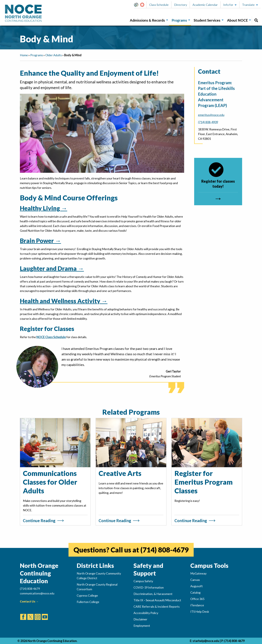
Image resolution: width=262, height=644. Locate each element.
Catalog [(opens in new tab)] (195, 592)
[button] (137, 5)
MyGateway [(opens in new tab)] (198, 573)
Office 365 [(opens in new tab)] (197, 599)
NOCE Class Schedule (51, 337)
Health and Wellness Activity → (64, 301)
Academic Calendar (205, 5)
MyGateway (138, 5)
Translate (248, 5)
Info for (228, 5)
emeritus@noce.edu (211, 115)
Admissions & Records (147, 20)
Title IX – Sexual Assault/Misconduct (157, 600)
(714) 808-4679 (234, 641)
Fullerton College (88, 602)
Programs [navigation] (37, 55)
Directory (181, 5)
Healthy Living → (44, 208)
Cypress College (87, 595)
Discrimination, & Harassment (153, 594)
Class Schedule (159, 5)
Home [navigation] (24, 55)
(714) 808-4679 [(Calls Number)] (30, 589)
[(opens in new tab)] (23, 614)
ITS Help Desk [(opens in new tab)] (200, 612)
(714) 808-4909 (208, 122)
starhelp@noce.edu (206, 641)
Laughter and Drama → (52, 268)
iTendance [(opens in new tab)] (197, 605)
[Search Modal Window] (256, 20)
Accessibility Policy (146, 613)
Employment (142, 626)
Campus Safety (143, 581)
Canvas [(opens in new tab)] (195, 580)
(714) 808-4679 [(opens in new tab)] (165, 550)
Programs (179, 20)
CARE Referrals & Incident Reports (157, 607)
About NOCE (237, 20)
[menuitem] (148, 20)
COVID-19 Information (149, 587)
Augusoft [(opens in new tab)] (196, 586)
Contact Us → (29, 601)
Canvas (144, 5)
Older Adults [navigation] (54, 55)
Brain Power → (40, 241)
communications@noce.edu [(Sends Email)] (37, 593)
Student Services (207, 20)
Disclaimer (140, 619)
